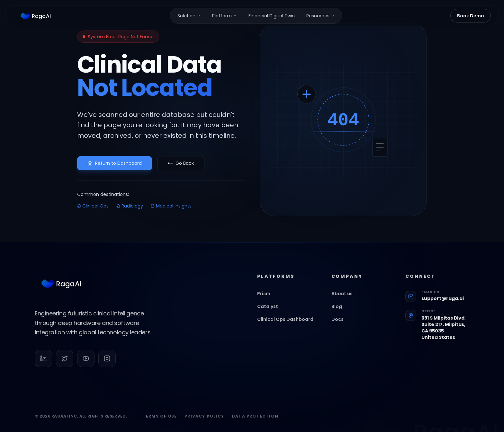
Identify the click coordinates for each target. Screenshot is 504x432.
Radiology (130, 206)
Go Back (181, 163)
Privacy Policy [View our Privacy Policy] (204, 422)
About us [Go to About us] (345, 299)
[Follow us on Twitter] (65, 364)
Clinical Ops (93, 206)
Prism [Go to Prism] (267, 299)
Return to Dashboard (115, 163)
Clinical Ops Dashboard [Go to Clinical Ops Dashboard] (288, 325)
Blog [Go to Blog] (340, 312)
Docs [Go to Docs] (341, 325)
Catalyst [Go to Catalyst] (271, 312)
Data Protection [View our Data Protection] (255, 422)
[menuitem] (189, 16)
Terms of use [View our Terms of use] (160, 422)
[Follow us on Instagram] (107, 364)
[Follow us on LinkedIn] (43, 364)
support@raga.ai (443, 304)
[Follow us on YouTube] (86, 364)
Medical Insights (171, 206)
